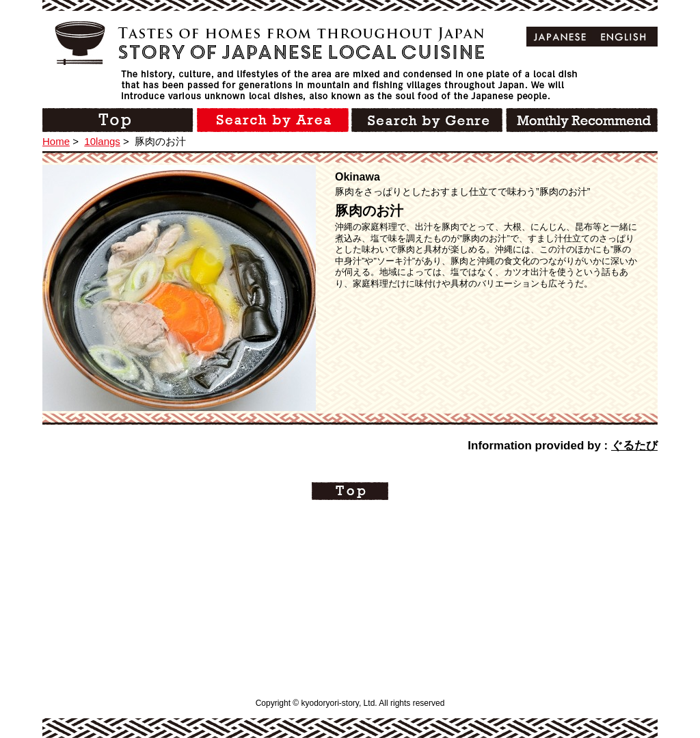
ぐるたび (634, 446)
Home (56, 141)
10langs (102, 141)
